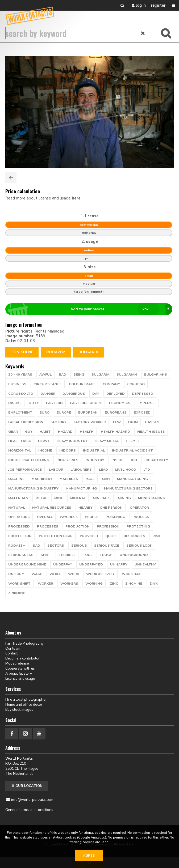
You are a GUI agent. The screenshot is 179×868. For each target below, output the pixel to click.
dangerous (74, 394)
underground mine (27, 564)
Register (158, 5)
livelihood (126, 470)
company (111, 384)
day (96, 394)
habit (45, 432)
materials (18, 498)
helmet (133, 441)
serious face (107, 546)
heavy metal (107, 441)
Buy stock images (19, 710)
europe (64, 412)
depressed (143, 394)
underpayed (91, 564)
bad (63, 375)
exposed (142, 412)
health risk (20, 441)
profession (108, 526)
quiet (111, 536)
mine (59, 498)
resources (134, 536)
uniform (16, 574)
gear (13, 432)
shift (46, 555)
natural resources (52, 508)
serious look (139, 546)
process (141, 517)
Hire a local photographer (26, 699)
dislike (15, 403)
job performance (25, 470)
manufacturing (81, 488)
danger (48, 394)
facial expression (26, 422)
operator (139, 508)
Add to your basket (91, 309)
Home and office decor (24, 705)
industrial (94, 450)
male (90, 479)
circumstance (48, 384)
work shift (19, 584)
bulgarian (127, 375)
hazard (65, 432)
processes (48, 526)
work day (131, 574)
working (94, 584)
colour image (82, 384)
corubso (136, 384)
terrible (67, 555)
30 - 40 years (20, 375)
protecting (138, 526)
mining (124, 498)
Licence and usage (20, 678)
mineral (78, 498)
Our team (13, 648)
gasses (152, 422)
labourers (81, 470)
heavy (44, 441)
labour (56, 470)
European (88, 412)
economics (120, 403)
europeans (116, 412)
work (74, 574)
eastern (54, 403)
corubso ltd (21, 394)
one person (111, 508)
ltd (147, 470)
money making (152, 498)
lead (103, 470)
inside (117, 460)
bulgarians (156, 375)
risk (156, 536)
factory (59, 422)
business (17, 384)
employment (20, 412)
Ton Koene (22, 352)
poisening (115, 517)
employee (147, 403)
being (79, 375)
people (92, 517)
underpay (63, 564)
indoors (68, 450)
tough (106, 555)
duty (34, 403)
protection (20, 536)
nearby (86, 508)
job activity (156, 460)
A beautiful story (19, 673)
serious (79, 546)
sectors (56, 546)
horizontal (20, 450)
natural (17, 508)
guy (29, 432)
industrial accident (132, 450)
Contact (11, 653)
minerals (102, 498)
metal (41, 498)
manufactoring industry (33, 488)
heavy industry (72, 441)
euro (45, 412)
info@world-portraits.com (32, 800)
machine (16, 479)
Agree (89, 856)
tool (88, 555)
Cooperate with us (20, 668)
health (87, 432)
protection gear (56, 536)
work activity (100, 574)
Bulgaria (88, 352)
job (134, 460)
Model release (17, 663)
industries (67, 460)
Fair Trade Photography (24, 643)
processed (19, 526)
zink (153, 584)
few (117, 422)
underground (134, 555)
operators (19, 517)
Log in (141, 5)
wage (37, 574)
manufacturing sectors (128, 488)
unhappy (119, 564)
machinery (42, 479)
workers (69, 584)
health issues (151, 432)
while (55, 574)
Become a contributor (22, 658)
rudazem (56, 352)
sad (36, 546)
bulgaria (100, 375)
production (78, 526)
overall (45, 517)
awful (45, 375)
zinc (114, 584)
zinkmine (17, 593)
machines (69, 479)
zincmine (134, 584)
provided (89, 536)
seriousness (21, 555)
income (45, 450)
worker (45, 584)
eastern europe (86, 403)
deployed (116, 394)
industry (95, 460)
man (106, 479)
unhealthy (145, 564)
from (133, 422)
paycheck (69, 517)
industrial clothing (29, 460)
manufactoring (132, 479)
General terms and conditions (29, 810)
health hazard (115, 432)
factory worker (90, 422)
